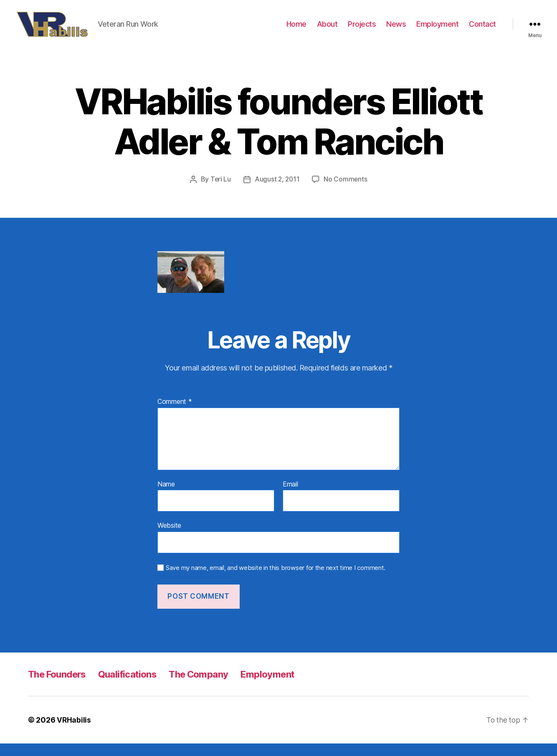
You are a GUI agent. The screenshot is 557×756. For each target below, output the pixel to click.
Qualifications (136, 687)
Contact (482, 30)
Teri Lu (220, 192)
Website (169, 538)
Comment (175, 414)
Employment (437, 30)
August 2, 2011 (277, 192)
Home (296, 30)
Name (166, 496)
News (396, 30)
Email (290, 496)
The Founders (60, 687)
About (327, 30)
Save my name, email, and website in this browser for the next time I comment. (276, 580)
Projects (362, 30)
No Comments (346, 192)
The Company (213, 687)
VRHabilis (74, 732)
